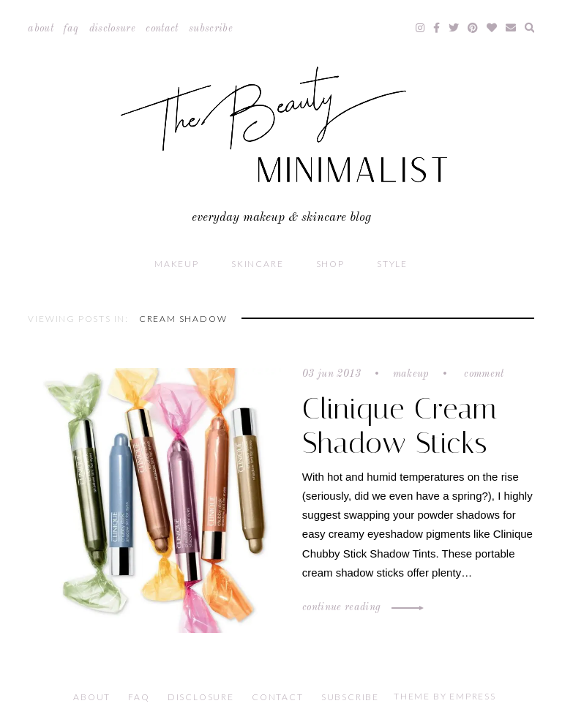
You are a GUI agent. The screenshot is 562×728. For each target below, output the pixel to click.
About (41, 29)
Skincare (257, 264)
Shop (330, 264)
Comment (483, 374)
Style (392, 264)
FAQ (71, 29)
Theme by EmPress (445, 696)
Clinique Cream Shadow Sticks (400, 426)
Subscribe (211, 29)
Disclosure (113, 29)
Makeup (177, 264)
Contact (162, 29)
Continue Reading (361, 607)
